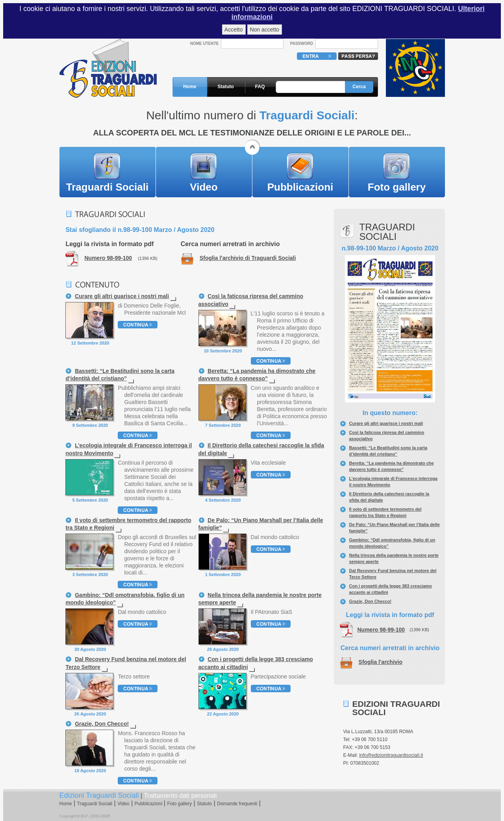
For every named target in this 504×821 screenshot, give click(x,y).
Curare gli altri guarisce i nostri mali (386, 423)
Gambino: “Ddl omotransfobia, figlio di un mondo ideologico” (125, 599)
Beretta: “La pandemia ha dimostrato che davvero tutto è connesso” (257, 375)
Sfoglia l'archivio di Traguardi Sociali (248, 258)
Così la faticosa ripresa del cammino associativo (251, 300)
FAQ (260, 87)
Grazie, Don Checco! (371, 601)
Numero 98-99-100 (381, 630)
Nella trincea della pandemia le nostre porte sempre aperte (260, 599)
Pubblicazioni (300, 187)
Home (190, 87)
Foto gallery (397, 187)
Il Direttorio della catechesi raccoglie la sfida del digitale (261, 449)
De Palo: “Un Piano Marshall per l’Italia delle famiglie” (261, 524)
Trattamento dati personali (180, 796)
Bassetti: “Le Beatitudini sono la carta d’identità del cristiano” (120, 375)
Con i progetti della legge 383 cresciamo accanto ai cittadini (256, 663)
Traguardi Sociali (107, 187)
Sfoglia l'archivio (381, 662)
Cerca (359, 87)
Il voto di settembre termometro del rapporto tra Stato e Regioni (128, 524)
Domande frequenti (237, 804)
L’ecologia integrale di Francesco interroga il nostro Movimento (129, 449)
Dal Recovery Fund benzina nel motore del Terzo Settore (126, 663)
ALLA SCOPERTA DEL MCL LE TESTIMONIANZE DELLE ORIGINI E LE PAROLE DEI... (252, 133)
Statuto (226, 87)
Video (204, 187)
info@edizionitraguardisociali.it (391, 755)
